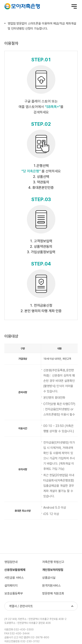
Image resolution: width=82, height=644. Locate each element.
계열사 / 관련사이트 (21, 606)
